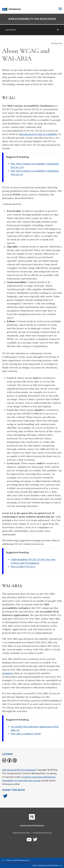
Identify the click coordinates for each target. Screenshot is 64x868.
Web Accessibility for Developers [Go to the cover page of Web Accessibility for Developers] (32, 19)
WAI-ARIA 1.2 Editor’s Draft (26, 734)
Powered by (32, 826)
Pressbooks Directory (42, 833)
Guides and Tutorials (21, 833)
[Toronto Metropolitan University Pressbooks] (12, 9)
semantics (8, 673)
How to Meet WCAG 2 (23, 566)
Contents (32, 30)
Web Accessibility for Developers (19, 770)
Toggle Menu (60, 9)
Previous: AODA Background (16, 860)
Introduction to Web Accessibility (38, 134)
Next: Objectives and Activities (47, 865)
